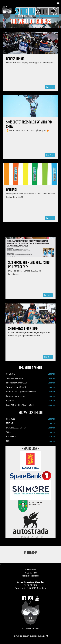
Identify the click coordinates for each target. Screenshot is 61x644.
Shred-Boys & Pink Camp (23, 328)
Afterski (11, 190)
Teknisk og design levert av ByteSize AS (31, 636)
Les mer (50, 87)
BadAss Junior (15, 59)
